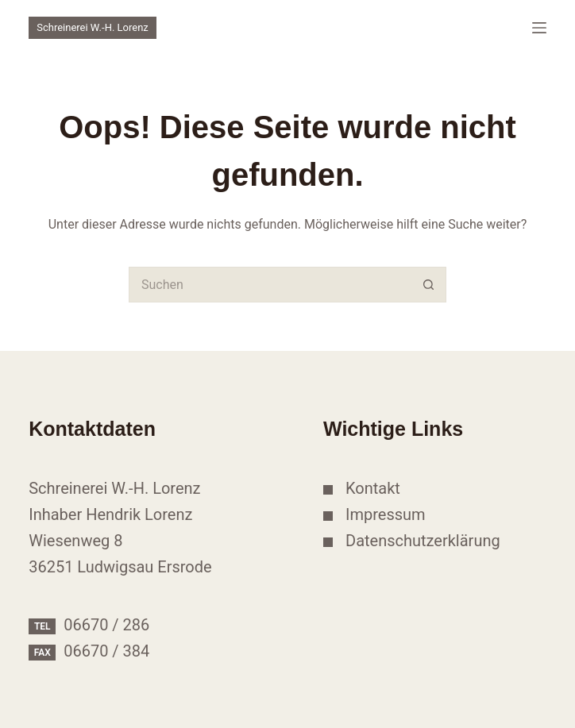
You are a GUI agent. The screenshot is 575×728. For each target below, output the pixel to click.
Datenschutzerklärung (423, 541)
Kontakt (373, 488)
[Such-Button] (428, 285)
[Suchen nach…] (270, 285)
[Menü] (539, 28)
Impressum (386, 514)
